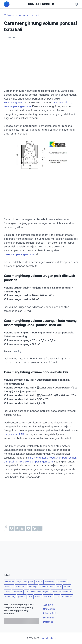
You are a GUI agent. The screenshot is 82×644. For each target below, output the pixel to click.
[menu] (7, 4)
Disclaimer (49, 618)
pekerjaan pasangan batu (19, 254)
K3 (27, 592)
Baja (19, 582)
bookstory (49, 582)
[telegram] (28, 528)
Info (59, 587)
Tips (57, 597)
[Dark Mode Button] (76, 4)
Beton (39, 582)
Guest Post (21, 587)
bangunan (29, 582)
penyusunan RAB (14, 434)
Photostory (10, 597)
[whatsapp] (23, 528)
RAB (30, 597)
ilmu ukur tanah (47, 587)
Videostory (67, 597)
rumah (38, 597)
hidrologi (33, 587)
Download (62, 582)
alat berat (10, 582)
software (48, 597)
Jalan (8, 592)
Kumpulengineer (48, 638)
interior (67, 587)
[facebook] (11, 528)
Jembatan (18, 592)
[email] (40, 528)
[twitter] (17, 528)
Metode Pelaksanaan (61, 592)
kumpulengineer (14, 102)
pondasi (22, 597)
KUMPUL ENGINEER (41, 4)
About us (48, 605)
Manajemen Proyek (40, 592)
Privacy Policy (51, 613)
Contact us (49, 609)
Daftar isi (48, 622)
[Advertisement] (41, 62)
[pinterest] (34, 528)
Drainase (9, 587)
